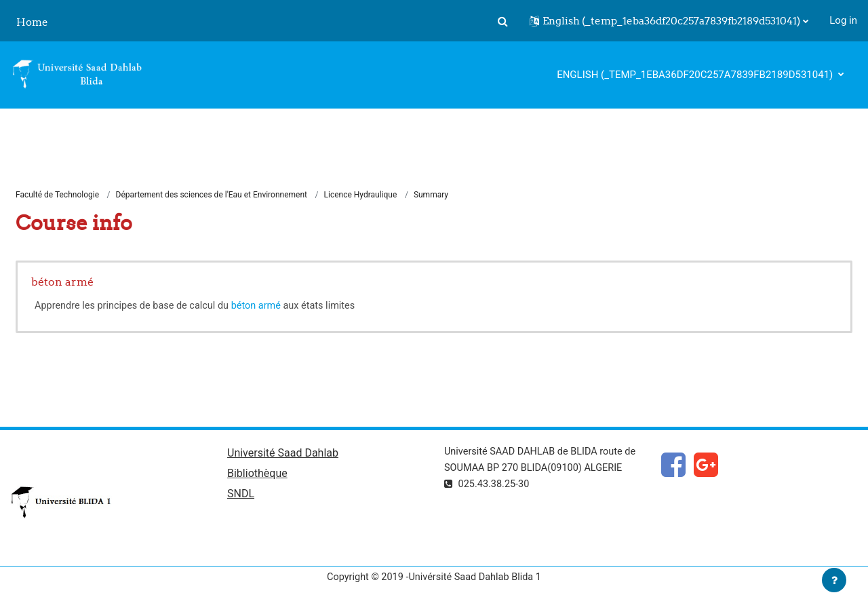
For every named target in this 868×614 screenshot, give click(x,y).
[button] (502, 21)
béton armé (62, 282)
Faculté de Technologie (57, 195)
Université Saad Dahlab (283, 455)
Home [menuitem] (32, 22)
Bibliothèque (257, 476)
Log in (843, 20)
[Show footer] (834, 580)
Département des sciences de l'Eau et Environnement (212, 195)
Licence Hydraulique (361, 195)
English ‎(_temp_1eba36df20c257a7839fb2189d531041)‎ (696, 75)
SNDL (241, 496)
